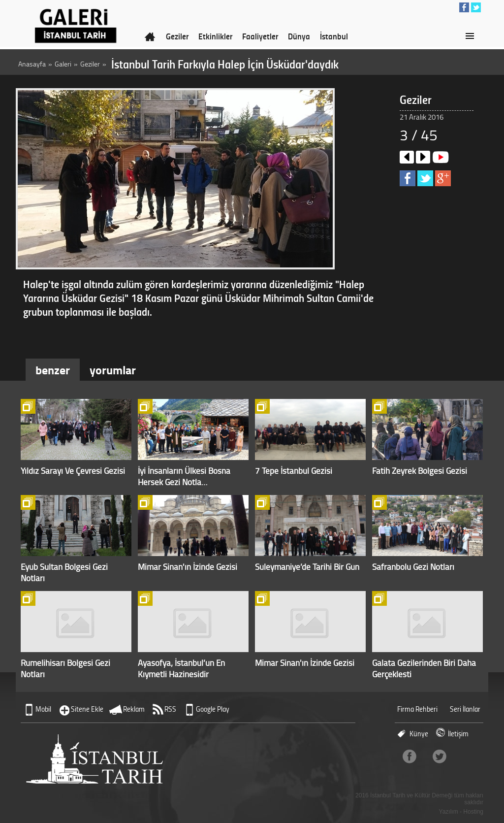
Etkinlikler (215, 36)
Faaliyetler (260, 36)
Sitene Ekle (87, 709)
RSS (170, 709)
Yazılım (449, 812)
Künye (419, 734)
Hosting (473, 812)
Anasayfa (32, 64)
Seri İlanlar (465, 709)
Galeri (63, 64)
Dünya (299, 36)
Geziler (177, 36)
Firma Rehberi (417, 709)
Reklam (134, 709)
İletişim (458, 734)
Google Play (213, 709)
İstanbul (334, 36)
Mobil (43, 709)
